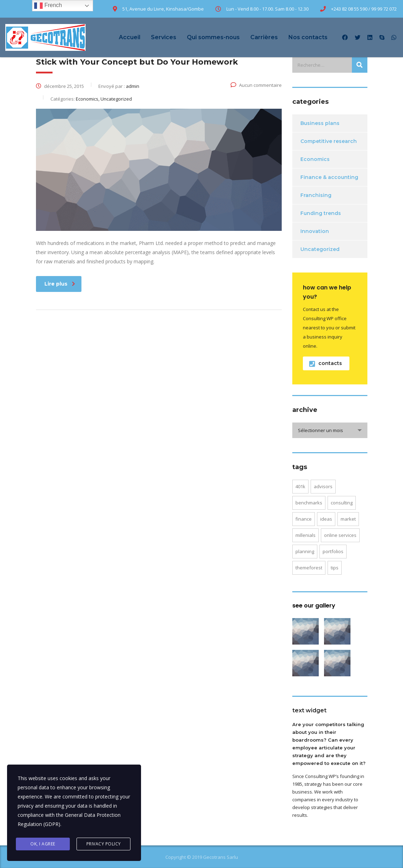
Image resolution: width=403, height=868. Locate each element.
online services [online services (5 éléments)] (340, 535)
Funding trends (321, 213)
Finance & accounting (329, 177)
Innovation (315, 231)
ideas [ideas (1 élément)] (326, 519)
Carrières (264, 37)
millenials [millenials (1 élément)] (306, 535)
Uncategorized (320, 249)
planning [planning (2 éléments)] (305, 551)
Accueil (130, 37)
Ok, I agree (43, 844)
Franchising (316, 195)
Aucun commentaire (256, 85)
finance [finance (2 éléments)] (304, 519)
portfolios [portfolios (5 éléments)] (333, 551)
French (48, 6)
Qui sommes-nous (213, 37)
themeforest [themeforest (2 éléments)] (309, 568)
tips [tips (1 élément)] (335, 568)
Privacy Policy (104, 844)
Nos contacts (308, 37)
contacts (326, 363)
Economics (315, 159)
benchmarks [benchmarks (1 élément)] (309, 503)
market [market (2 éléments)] (348, 519)
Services (164, 37)
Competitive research (329, 141)
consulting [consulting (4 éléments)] (342, 503)
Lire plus (60, 284)
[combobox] (330, 430)
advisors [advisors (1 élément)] (323, 486)
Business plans (320, 123)
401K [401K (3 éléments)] (300, 486)
